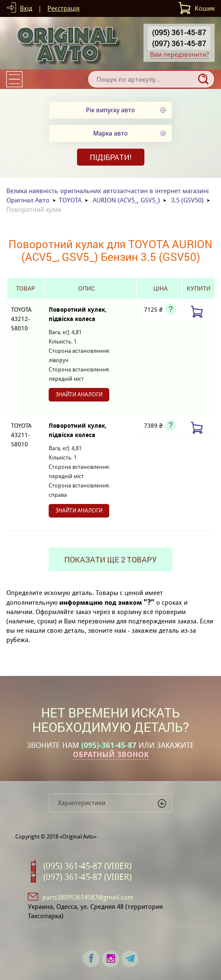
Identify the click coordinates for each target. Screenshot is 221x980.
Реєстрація (64, 8)
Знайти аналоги (79, 394)
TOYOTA (70, 200)
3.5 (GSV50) (187, 200)
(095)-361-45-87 (109, 745)
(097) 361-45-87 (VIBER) (87, 877)
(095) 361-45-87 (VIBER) (87, 866)
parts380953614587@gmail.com (88, 897)
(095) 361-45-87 (179, 32)
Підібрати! (111, 157)
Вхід (26, 8)
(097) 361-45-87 (179, 43)
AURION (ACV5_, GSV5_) (126, 200)
